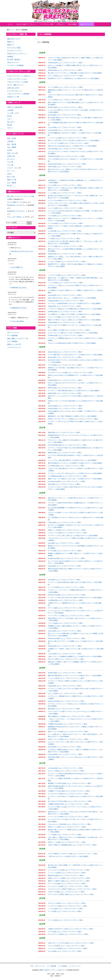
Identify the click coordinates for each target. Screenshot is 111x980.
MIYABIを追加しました (55, 673)
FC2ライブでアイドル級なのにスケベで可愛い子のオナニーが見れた (69, 234)
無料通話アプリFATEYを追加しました (60, 783)
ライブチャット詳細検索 (15, 65)
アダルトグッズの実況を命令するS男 (59, 343)
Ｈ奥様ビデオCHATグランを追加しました (61, 929)
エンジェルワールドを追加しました (59, 870)
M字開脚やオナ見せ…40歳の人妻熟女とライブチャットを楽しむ (68, 626)
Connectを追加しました (55, 754)
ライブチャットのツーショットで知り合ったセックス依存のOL (67, 704)
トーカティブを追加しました (57, 262)
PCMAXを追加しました (55, 408)
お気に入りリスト (13, 62)
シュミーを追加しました (55, 283)
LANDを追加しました (55, 522)
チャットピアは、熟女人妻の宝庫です (60, 460)
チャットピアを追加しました (57, 884)
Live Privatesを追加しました (57, 481)
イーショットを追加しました (57, 873)
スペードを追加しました (55, 100)
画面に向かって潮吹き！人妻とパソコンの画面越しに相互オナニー (69, 662)
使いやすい (11, 122)
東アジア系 (11, 177)
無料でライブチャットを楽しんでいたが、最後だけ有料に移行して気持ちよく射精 (73, 188)
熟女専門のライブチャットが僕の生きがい (61, 78)
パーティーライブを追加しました (58, 817)
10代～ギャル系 (13, 153)
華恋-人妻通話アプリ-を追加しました (59, 716)
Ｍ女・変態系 (12, 147)
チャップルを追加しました (56, 587)
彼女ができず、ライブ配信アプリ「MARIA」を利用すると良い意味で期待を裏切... (73, 278)
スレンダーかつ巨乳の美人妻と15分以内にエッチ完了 (64, 455)
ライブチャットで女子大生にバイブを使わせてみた (64, 796)
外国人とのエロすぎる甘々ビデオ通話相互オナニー (64, 375)
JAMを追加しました (54, 484)
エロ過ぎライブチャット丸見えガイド (55, 970)
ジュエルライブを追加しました (58, 906)
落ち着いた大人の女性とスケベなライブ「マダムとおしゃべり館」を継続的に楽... (73, 196)
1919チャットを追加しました (57, 842)
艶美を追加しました (54, 709)
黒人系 (9, 186)
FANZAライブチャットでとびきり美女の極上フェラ (64, 401)
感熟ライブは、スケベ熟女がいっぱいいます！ (62, 479)
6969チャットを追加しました (57, 827)
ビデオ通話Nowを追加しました (58, 476)
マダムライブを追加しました (57, 903)
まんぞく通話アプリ (14, 202)
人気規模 (10, 110)
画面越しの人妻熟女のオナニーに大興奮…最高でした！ (65, 553)
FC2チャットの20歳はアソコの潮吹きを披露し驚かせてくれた (67, 65)
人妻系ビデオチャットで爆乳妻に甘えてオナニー (63, 603)
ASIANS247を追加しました (56, 156)
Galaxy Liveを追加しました (56, 701)
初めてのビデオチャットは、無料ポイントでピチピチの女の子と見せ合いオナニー (73, 169)
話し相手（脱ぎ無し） (15, 60)
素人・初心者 (12, 144)
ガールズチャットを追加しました (58, 934)
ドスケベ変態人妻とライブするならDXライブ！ (63, 355)
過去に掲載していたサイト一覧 (18, 338)
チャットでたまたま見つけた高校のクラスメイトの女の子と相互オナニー (71, 561)
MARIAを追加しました (55, 388)
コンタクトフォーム (14, 347)
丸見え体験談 (72, 24)
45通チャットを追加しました (57, 530)
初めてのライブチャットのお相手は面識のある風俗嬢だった (66, 249)
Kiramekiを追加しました (55, 149)
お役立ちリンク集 (13, 97)
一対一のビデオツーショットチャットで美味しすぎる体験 (66, 538)
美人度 (9, 116)
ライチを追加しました (55, 216)
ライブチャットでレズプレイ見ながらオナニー (62, 473)
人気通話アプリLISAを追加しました (59, 791)
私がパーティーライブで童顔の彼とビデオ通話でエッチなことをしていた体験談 (73, 633)
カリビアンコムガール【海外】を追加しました (62, 889)
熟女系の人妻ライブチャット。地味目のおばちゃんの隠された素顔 (69, 830)
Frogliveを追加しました (55, 380)
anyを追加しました (54, 543)
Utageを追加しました (55, 306)
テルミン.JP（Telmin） (15, 217)
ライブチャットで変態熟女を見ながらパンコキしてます (65, 338)
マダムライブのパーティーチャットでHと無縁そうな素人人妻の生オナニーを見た (73, 203)
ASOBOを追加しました (55, 312)
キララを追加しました (55, 551)
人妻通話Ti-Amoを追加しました (58, 724)
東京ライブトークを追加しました (58, 732)
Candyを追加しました (55, 686)
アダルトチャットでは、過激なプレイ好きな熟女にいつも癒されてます (70, 440)
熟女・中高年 (12, 138)
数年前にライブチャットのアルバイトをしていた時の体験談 (66, 546)
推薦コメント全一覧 (14, 344)
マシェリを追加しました (55, 920)
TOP (32, 966)
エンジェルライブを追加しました (58, 886)
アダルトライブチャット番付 (73, 63)
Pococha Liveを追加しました (57, 595)
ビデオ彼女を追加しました (56, 466)
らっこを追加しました (55, 193)
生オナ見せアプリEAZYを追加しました (60, 801)
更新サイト (11, 45)
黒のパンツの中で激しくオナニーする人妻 (61, 140)
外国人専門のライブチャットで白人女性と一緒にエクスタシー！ (68, 618)
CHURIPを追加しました (55, 335)
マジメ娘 (10, 165)
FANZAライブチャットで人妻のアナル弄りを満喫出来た (65, 226)
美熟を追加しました (54, 432)
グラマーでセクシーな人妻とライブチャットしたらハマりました (68, 711)
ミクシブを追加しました (55, 623)
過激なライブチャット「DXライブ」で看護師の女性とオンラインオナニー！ (72, 218)
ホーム (10, 24)
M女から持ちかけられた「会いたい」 (60, 298)
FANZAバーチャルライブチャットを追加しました (63, 419)
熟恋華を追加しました (55, 453)
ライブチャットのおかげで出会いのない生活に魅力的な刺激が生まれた (70, 448)
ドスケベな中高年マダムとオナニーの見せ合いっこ (64, 159)
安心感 (9, 125)
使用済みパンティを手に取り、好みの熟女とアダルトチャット (67, 368)
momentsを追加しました (56, 130)
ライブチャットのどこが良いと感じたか (60, 536)
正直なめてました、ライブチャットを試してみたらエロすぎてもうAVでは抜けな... (73, 812)
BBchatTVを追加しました (56, 875)
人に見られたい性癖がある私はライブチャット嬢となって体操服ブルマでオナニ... (73, 750)
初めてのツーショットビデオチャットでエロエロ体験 (64, 396)
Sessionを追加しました (55, 352)
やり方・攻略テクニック (15, 85)
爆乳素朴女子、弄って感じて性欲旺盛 (60, 416)
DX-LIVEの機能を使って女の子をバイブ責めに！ (63, 133)
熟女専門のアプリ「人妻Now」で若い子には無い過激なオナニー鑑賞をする (71, 264)
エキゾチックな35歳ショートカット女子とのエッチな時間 (66, 513)
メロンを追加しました (55, 185)
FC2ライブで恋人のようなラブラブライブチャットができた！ (67, 383)
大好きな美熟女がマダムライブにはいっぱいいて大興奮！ (66, 411)
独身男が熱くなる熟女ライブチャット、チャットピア (64, 90)
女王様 (9, 150)
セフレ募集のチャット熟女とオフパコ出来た (62, 314)
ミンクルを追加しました (55, 909)
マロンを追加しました (55, 365)
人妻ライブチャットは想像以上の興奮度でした (62, 656)
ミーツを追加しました (55, 835)
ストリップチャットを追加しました (59, 616)
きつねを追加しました (55, 231)
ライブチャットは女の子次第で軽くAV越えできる (63, 582)
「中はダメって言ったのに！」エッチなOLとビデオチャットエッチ (69, 719)
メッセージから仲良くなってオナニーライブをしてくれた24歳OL (68, 110)
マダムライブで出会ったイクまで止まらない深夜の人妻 (65, 95)
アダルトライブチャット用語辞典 (18, 94)
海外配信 (10, 57)
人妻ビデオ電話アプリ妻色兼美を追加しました (62, 845)
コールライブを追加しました (57, 275)
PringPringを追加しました (56, 301)
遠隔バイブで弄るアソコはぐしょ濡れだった (62, 320)
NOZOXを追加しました (55, 107)
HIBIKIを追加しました (55, 393)
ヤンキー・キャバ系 (14, 168)
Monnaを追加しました (55, 357)
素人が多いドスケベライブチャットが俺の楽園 (62, 73)
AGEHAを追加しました (55, 322)
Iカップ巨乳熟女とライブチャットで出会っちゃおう (64, 517)
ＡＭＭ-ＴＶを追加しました (56, 892)
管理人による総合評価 (15, 107)
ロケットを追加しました (55, 76)
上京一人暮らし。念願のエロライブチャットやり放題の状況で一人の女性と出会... (73, 837)
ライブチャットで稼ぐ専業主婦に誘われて (61, 391)
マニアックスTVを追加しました (58, 948)
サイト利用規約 (12, 341)
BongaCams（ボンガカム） (16, 205)
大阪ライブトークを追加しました (58, 739)
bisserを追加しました (55, 747)
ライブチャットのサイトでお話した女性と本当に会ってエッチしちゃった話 (71, 487)
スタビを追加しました (55, 654)
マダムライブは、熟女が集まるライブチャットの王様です (66, 468)
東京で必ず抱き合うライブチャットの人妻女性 (62, 463)
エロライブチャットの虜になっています (60, 333)
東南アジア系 (12, 180)
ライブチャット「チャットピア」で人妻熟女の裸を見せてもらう (68, 590)
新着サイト (11, 42)
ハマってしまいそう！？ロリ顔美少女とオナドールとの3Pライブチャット (71, 611)
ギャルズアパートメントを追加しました (60, 373)
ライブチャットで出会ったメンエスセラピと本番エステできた (67, 285)
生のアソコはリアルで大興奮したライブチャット (63, 325)
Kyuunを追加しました (55, 115)
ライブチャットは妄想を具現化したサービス (62, 303)
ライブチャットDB (47, 24)
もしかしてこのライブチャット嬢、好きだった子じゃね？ (66, 742)
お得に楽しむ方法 (13, 88)
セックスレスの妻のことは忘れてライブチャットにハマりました (68, 807)
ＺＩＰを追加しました (55, 911)
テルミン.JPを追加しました (57, 946)
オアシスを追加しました (55, 608)
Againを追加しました (54, 566)
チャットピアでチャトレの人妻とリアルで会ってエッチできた (67, 819)
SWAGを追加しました (55, 167)
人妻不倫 (10, 141)
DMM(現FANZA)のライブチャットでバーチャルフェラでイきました (69, 435)
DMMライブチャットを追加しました (59, 878)
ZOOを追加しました (54, 580)
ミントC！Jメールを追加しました (58, 143)
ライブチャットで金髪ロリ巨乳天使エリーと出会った (64, 778)
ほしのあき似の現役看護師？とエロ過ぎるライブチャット (66, 508)
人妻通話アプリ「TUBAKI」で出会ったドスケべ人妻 (64, 649)
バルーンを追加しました (55, 208)
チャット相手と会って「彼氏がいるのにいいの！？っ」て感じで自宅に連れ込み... (73, 734)
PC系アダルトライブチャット (17, 54)
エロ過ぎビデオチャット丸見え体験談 (90, 73)
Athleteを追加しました (55, 646)
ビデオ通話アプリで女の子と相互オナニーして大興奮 (64, 290)
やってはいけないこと (15, 91)
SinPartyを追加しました (55, 63)
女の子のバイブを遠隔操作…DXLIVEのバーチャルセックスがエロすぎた (70, 525)
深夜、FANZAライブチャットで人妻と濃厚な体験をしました (67, 102)
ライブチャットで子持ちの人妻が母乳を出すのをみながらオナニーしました (71, 774)
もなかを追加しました (55, 127)
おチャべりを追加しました (56, 771)
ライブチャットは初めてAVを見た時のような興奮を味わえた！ (67, 503)
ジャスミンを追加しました (56, 678)
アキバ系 (10, 162)
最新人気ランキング (14, 39)
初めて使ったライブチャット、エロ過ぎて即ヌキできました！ (67, 498)
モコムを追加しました (55, 951)
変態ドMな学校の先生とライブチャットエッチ (62, 676)
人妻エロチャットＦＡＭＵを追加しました (61, 943)
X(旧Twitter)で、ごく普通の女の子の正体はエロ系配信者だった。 (68, 180)
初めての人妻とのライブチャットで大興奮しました (64, 641)
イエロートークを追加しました (58, 533)
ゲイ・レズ (11, 171)
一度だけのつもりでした (55, 856)
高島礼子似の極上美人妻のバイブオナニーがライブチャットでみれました (71, 786)
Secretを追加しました (55, 295)
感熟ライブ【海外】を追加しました (59, 881)
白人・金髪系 (12, 183)
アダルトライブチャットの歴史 (18, 82)
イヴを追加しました (54, 239)
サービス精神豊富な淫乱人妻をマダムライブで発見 (64, 123)
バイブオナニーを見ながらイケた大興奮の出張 (62, 309)
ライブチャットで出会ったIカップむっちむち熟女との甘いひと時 (68, 689)
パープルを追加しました (55, 223)
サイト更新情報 (12, 336)
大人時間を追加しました (55, 600)
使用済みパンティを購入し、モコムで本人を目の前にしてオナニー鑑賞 (70, 257)
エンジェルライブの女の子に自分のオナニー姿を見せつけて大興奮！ (69, 211)
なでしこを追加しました (55, 693)
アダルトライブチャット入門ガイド (19, 76)
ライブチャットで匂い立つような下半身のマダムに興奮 (65, 422)
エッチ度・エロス (13, 113)
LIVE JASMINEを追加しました (57, 445)
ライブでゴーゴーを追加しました (58, 794)
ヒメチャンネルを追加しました (58, 200)
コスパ (9, 119)
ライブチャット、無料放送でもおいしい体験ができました (66, 696)
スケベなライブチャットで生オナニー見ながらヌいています (66, 151)
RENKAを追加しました (55, 70)
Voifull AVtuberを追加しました (57, 164)
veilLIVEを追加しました (55, 406)
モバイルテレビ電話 (14, 48)
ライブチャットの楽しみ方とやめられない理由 (62, 598)
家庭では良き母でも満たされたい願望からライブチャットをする (68, 569)
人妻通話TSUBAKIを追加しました (58, 804)
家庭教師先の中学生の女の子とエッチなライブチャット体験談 (67, 727)
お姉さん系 (11, 156)
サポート (10, 128)
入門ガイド (60, 24)
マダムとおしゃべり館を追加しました (60, 824)
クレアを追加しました (55, 932)
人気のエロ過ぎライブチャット (26, 24)
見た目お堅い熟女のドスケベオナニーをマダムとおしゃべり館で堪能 (69, 118)
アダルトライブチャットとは (17, 79)
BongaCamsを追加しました (57, 558)
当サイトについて (86, 24)
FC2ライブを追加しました (56, 659)
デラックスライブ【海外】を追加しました (61, 894)
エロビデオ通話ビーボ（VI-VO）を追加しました (63, 854)
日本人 (9, 174)
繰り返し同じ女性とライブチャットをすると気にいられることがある (69, 360)
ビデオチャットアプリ (15, 51)
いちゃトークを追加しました (57, 317)
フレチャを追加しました (55, 246)
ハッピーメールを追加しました (58, 138)
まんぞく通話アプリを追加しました (59, 330)
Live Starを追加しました (55, 768)
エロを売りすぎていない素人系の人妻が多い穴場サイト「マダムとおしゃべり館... (73, 241)
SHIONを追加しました (55, 254)
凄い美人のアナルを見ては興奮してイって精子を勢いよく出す (67, 865)
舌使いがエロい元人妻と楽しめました (60, 146)
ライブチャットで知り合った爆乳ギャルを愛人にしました (66, 681)
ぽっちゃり (11, 159)
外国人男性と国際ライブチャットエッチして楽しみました (66, 757)
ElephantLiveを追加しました (57, 638)
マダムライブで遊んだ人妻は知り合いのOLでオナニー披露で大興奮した (70, 58)
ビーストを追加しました (55, 87)
